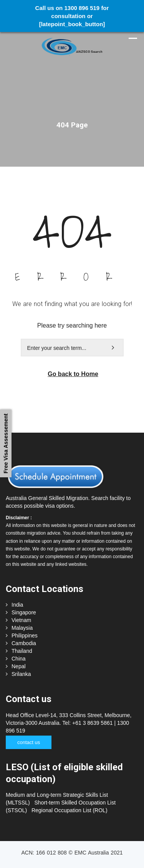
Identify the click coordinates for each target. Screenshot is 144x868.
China (19, 659)
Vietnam (21, 620)
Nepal (19, 666)
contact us (29, 742)
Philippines (25, 636)
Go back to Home (73, 374)
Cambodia (24, 643)
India (17, 605)
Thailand (22, 651)
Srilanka (21, 674)
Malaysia (22, 628)
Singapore (24, 612)
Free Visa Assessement (6, 444)
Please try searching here (72, 325)
